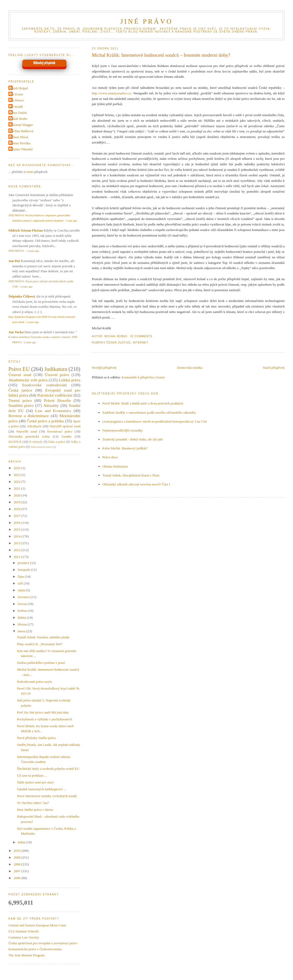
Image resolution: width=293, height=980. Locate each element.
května (23, 611)
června (23, 604)
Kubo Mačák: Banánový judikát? (125, 448)
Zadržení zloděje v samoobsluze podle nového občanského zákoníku (149, 412)
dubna (22, 617)
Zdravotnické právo (41, 447)
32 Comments (141, 336)
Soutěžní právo (21, 405)
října (21, 576)
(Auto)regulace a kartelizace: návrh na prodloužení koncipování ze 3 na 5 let (155, 421)
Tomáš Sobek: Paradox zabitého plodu (43, 637)
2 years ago (33, 251)
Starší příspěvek (274, 368)
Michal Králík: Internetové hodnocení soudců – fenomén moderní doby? (161, 55)
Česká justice (119, 343)
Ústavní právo (57, 375)
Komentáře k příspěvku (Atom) (143, 377)
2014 (17, 536)
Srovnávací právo (60, 431)
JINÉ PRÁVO (146, 21)
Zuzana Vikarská (21, 149)
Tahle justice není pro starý (35, 782)
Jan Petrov (17, 100)
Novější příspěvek (104, 368)
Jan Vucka (16, 332)
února (22, 631)
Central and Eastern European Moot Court (37, 925)
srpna (22, 590)
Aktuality (51, 405)
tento (30, 172)
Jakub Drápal (19, 88)
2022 (17, 482)
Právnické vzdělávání (55, 395)
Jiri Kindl (16, 107)
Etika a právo (57, 442)
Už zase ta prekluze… (32, 775)
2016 (17, 523)
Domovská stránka (190, 368)
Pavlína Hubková (22, 131)
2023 (17, 475)
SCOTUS (15, 442)
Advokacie (34, 426)
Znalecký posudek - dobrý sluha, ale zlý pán (133, 439)
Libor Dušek (18, 113)
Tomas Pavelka (20, 143)
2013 (17, 543)
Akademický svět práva (28, 380)
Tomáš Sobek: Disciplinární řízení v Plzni (131, 475)
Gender (66, 436)
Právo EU (19, 369)
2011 (17, 557)
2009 (17, 857)
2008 (17, 864)
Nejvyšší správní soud (65, 426)
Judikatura (56, 369)
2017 (17, 516)
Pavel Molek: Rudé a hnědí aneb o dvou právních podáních (143, 403)
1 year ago (71, 221)
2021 (17, 488)
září (21, 583)
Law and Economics (53, 411)
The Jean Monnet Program (27, 955)
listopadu (25, 570)
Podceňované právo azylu (34, 682)
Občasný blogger (21, 125)
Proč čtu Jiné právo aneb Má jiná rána (43, 712)
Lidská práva (70, 380)
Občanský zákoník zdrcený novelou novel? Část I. (137, 484)
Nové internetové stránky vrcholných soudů (47, 796)
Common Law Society (24, 937)
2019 (17, 502)
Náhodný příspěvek (44, 63)
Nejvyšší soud (27, 431)
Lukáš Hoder (19, 119)
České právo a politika (45, 421)
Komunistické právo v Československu (35, 949)
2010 (17, 851)
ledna (22, 842)
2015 (17, 529)
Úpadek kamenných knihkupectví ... (41, 789)
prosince (24, 563)
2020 (17, 495)
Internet (141, 343)
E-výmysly (36, 442)
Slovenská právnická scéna (29, 436)
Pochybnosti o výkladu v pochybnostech (44, 719)
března (23, 624)
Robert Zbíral (19, 137)
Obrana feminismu (115, 466)
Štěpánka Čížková (22, 296)
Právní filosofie (57, 400)
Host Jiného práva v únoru (35, 810)
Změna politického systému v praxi (41, 663)
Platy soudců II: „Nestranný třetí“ (40, 644)
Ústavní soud (20, 375)
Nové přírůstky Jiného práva (36, 738)
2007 (17, 871)
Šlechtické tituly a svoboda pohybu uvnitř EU (48, 769)
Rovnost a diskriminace (29, 416)
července (24, 597)
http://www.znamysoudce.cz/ (112, 93)
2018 (17, 509)
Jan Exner (17, 94)
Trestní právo (20, 400)
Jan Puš (14, 261)
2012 (17, 550)
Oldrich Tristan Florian (26, 230)
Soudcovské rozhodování (44, 385)
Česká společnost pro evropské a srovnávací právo (43, 943)
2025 (17, 468)
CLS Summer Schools (24, 931)
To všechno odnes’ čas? (33, 803)
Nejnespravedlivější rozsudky (123, 430)
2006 (17, 878)
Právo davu (110, 457)
